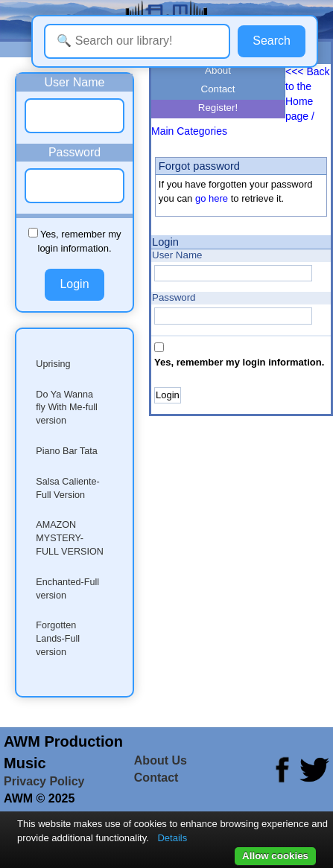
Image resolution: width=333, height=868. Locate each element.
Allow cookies (275, 856)
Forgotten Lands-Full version (58, 639)
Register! (218, 108)
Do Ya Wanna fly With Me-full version (67, 408)
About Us (161, 760)
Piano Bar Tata (66, 451)
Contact (218, 89)
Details (172, 838)
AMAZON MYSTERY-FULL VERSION (70, 538)
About (218, 70)
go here (212, 198)
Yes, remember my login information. (239, 362)
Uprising (53, 364)
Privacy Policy (44, 781)
